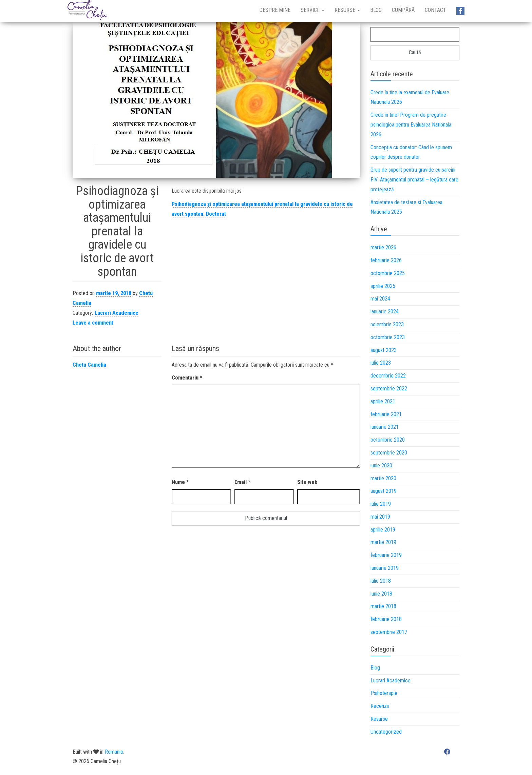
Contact (435, 10)
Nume (180, 482)
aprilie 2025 (383, 286)
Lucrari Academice (117, 313)
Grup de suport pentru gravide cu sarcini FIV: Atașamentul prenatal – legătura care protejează (414, 180)
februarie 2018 (386, 619)
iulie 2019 (381, 504)
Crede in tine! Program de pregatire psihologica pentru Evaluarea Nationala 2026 (411, 125)
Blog (376, 10)
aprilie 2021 (383, 401)
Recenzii (380, 706)
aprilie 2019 (383, 530)
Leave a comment (93, 323)
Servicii (312, 10)
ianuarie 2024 (385, 312)
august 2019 (384, 491)
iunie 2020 (381, 466)
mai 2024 (380, 299)
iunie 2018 (381, 594)
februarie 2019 (386, 555)
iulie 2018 (381, 581)
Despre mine (275, 10)
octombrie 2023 (388, 337)
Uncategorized (386, 732)
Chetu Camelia (89, 365)
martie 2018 (383, 606)
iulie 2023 (381, 363)
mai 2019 (380, 517)
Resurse (347, 10)
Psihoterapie (384, 693)
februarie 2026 (386, 260)
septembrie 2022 (389, 389)
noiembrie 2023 (387, 324)
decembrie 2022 (388, 376)
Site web (307, 482)
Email (242, 482)
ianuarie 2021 (385, 427)
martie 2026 (383, 247)
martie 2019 (383, 542)
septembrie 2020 (389, 453)
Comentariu (187, 378)
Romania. (114, 752)
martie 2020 (383, 478)
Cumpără (403, 10)
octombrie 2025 (388, 273)
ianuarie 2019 (385, 568)
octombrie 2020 (388, 440)
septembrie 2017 (389, 632)
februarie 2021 (386, 414)
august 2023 (384, 350)
